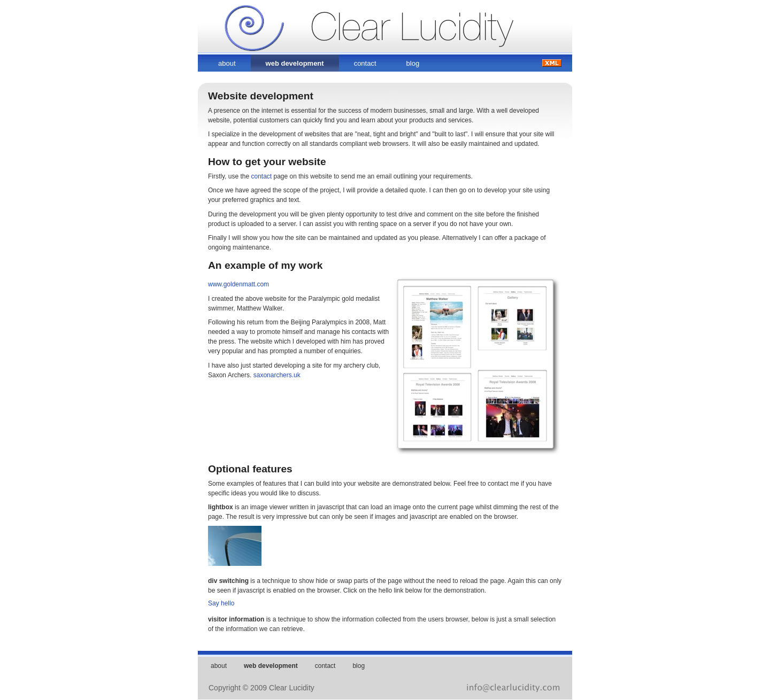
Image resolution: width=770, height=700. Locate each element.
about (227, 63)
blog (413, 63)
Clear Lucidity (303, 20)
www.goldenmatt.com (238, 284)
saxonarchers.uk (277, 375)
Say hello (221, 603)
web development (295, 63)
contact (365, 63)
